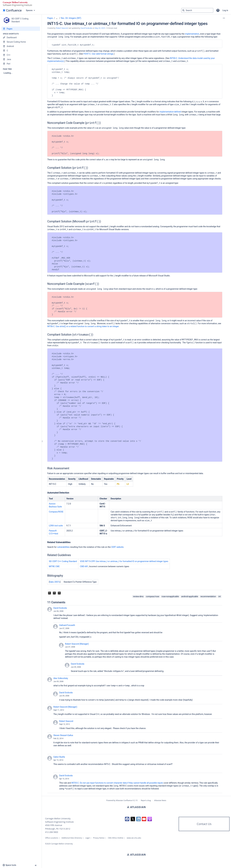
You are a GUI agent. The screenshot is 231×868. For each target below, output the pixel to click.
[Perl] (21, 64)
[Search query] (197, 10)
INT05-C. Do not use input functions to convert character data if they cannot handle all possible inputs (117, 783)
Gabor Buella (59, 757)
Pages (50, 18)
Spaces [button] (29, 10)
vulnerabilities (63, 547)
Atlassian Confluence (124, 800)
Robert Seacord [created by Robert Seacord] (62, 28)
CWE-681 (84, 566)
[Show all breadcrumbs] (57, 18)
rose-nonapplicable (170, 596)
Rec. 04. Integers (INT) (71, 18)
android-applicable (190, 596)
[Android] (21, 46)
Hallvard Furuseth (67, 625)
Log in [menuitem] (225, 10)
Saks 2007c (55, 582)
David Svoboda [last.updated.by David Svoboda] (86, 28)
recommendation (208, 596)
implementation (192, 34)
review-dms (138, 596)
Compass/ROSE (56, 512)
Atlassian (136, 807)
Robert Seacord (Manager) (77, 644)
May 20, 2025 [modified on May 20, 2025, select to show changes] (100, 28)
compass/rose (153, 596)
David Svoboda (60, 608)
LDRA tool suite (56, 526)
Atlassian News (160, 800)
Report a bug (146, 800)
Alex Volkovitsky (61, 678)
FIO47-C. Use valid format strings (98, 54)
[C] (21, 51)
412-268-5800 (52, 832)
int (220, 596)
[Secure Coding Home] (21, 42)
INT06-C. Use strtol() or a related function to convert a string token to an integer (83, 326)
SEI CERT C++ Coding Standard (63, 561)
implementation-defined (170, 112)
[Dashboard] (21, 37)
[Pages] (21, 29)
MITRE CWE (54, 566)
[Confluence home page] (12, 10)
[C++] (21, 55)
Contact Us (204, 824)
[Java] (21, 59)
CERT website (117, 547)
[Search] (183, 10)
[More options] (224, 18)
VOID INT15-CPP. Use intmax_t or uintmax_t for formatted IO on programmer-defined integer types (124, 561)
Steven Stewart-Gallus (63, 735)
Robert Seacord (66, 721)
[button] (218, 10)
